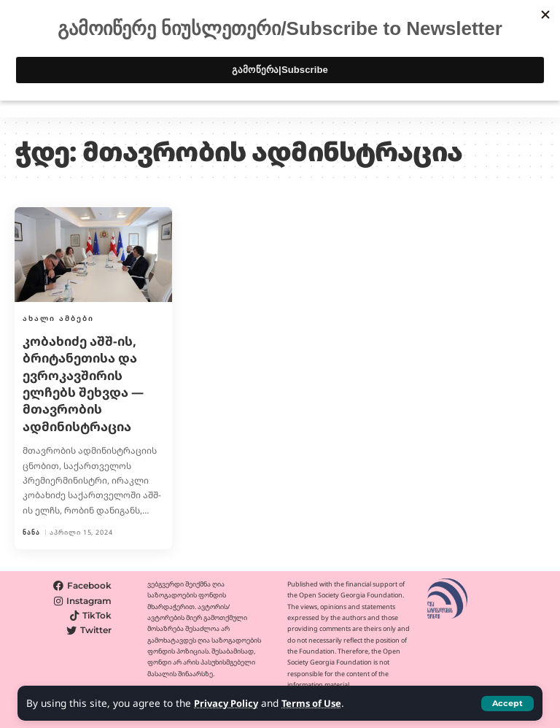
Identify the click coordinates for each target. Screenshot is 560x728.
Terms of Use (317, 704)
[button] (507, 704)
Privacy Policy (228, 704)
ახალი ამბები (58, 318)
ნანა (31, 532)
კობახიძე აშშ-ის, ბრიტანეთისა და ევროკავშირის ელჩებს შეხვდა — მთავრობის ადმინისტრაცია (87, 383)
